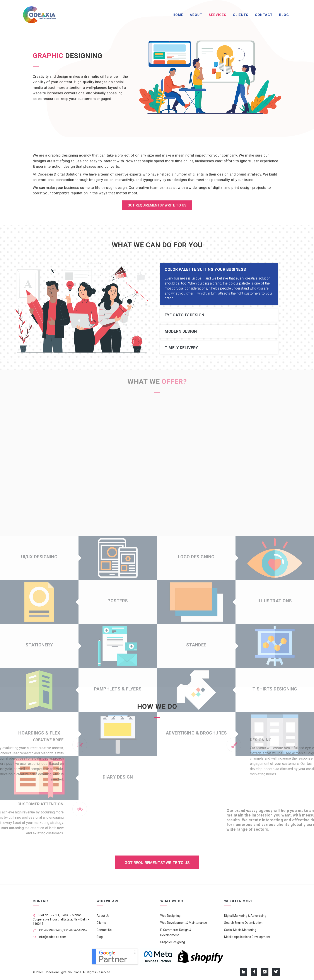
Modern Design (181, 331)
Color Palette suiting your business (205, 269)
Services (218, 15)
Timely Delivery (181, 348)
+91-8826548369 (76, 930)
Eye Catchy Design (185, 315)
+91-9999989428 (50, 930)
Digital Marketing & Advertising (245, 916)
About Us (103, 916)
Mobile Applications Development (247, 937)
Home (178, 15)
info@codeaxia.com (52, 937)
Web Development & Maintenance (184, 923)
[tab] (219, 269)
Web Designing (170, 916)
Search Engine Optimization (243, 923)
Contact (264, 15)
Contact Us (104, 930)
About (196, 15)
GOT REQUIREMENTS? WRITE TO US (157, 207)
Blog (284, 15)
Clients (241, 15)
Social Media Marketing (240, 930)
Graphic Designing (173, 942)
